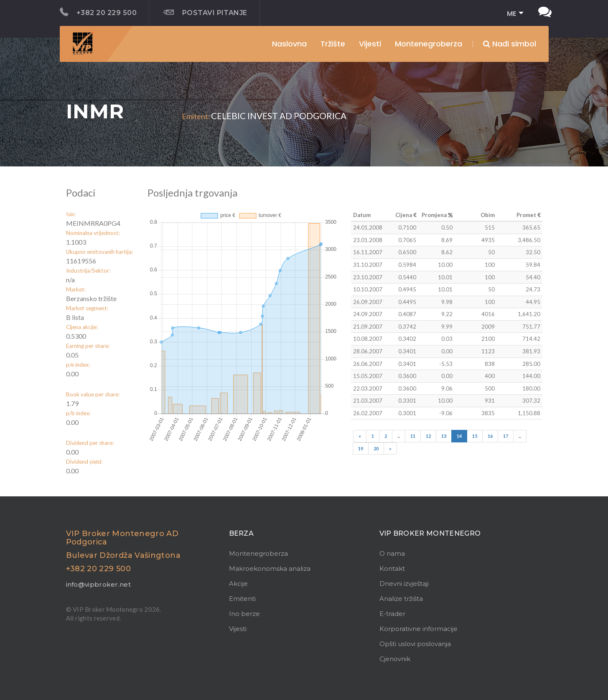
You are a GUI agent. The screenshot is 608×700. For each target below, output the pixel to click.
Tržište (333, 44)
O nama (392, 553)
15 (475, 436)
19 (361, 448)
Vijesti (370, 44)
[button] (513, 14)
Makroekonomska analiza (270, 568)
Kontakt (392, 568)
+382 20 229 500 (98, 12)
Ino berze (244, 614)
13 (444, 436)
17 (506, 436)
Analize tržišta (401, 599)
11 (413, 436)
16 (490, 436)
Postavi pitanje (205, 13)
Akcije (238, 584)
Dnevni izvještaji (404, 584)
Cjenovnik (395, 659)
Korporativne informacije (418, 629)
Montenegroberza (258, 553)
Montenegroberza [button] (429, 44)
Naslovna (289, 44)
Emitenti (242, 599)
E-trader (392, 614)
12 (428, 436)
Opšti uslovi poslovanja (415, 644)
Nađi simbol (510, 44)
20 (376, 448)
